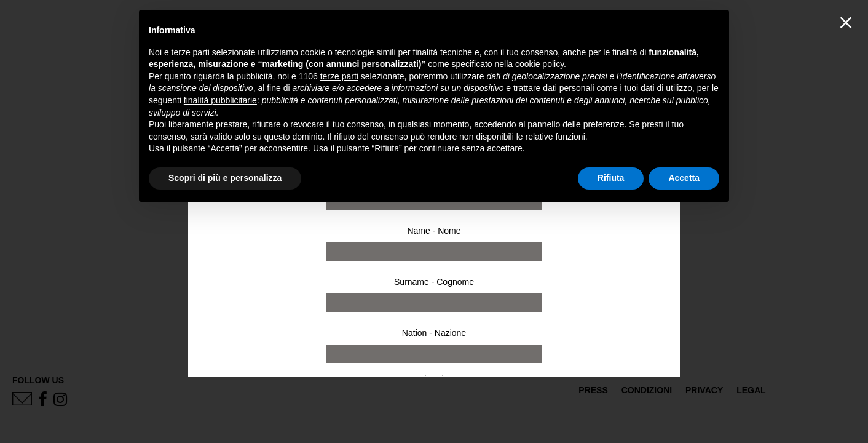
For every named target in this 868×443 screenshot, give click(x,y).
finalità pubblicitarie (220, 100)
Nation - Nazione (434, 333)
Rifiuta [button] (611, 178)
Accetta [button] (684, 178)
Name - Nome (434, 231)
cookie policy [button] (539, 64)
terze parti (339, 76)
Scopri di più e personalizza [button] (225, 178)
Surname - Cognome (434, 282)
